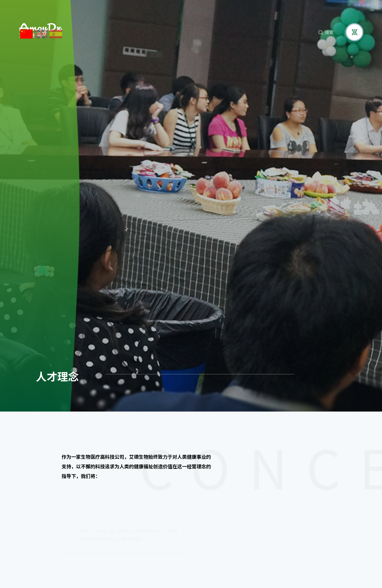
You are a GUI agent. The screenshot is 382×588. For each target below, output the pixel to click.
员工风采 (328, 372)
